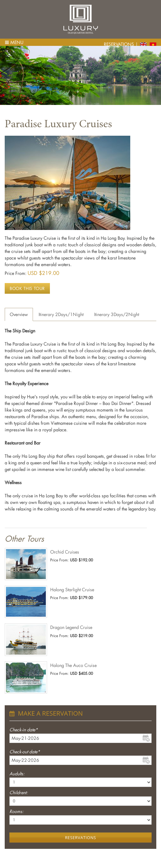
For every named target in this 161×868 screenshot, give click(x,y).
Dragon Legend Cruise (71, 627)
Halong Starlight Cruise (72, 590)
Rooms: (16, 811)
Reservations (119, 44)
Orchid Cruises (65, 552)
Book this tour (27, 288)
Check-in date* (24, 730)
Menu (14, 42)
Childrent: (19, 792)
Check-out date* (25, 752)
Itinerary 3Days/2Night (117, 314)
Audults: (17, 774)
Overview (19, 314)
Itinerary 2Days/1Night (61, 314)
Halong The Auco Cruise (73, 665)
